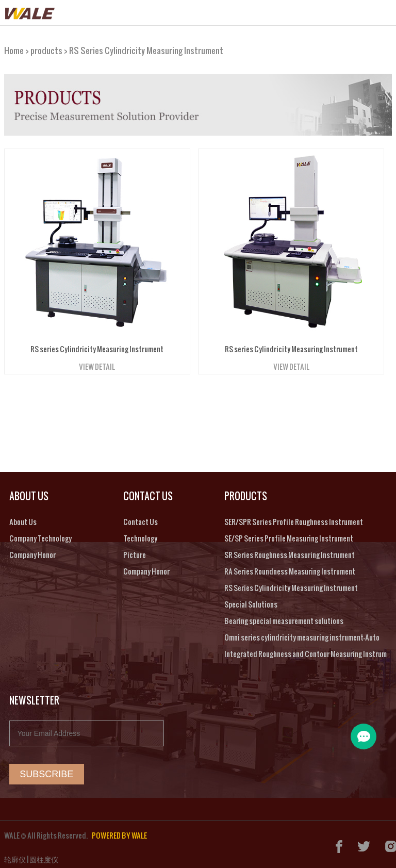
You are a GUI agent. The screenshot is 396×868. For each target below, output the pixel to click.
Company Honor (32, 552)
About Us (23, 519)
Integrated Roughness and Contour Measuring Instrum (306, 651)
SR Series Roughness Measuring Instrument (290, 552)
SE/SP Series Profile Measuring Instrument (289, 535)
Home (14, 47)
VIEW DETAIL (97, 363)
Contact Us (141, 519)
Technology (140, 535)
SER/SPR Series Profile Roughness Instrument (294, 519)
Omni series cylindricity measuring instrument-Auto (302, 634)
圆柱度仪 (44, 856)
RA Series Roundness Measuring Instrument (290, 568)
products (46, 47)
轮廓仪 (15, 856)
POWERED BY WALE (119, 832)
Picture (135, 552)
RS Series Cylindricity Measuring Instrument (146, 47)
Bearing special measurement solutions (284, 618)
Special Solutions (251, 601)
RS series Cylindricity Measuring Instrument (97, 346)
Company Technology (40, 535)
